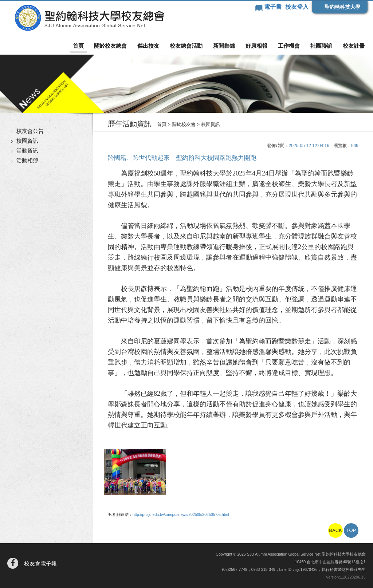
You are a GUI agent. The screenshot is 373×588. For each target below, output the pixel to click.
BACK (335, 530)
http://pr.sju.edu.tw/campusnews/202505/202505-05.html (181, 514)
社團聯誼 (321, 46)
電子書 (274, 7)
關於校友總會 (110, 46)
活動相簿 (27, 160)
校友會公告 (30, 131)
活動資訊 (27, 151)
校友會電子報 (40, 563)
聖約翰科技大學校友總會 (89, 18)
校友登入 (297, 7)
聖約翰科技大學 (342, 7)
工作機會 (289, 46)
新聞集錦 (224, 46)
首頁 (78, 46)
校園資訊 (27, 141)
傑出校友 (148, 46)
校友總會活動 (186, 46)
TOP (351, 530)
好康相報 (256, 46)
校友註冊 (354, 46)
